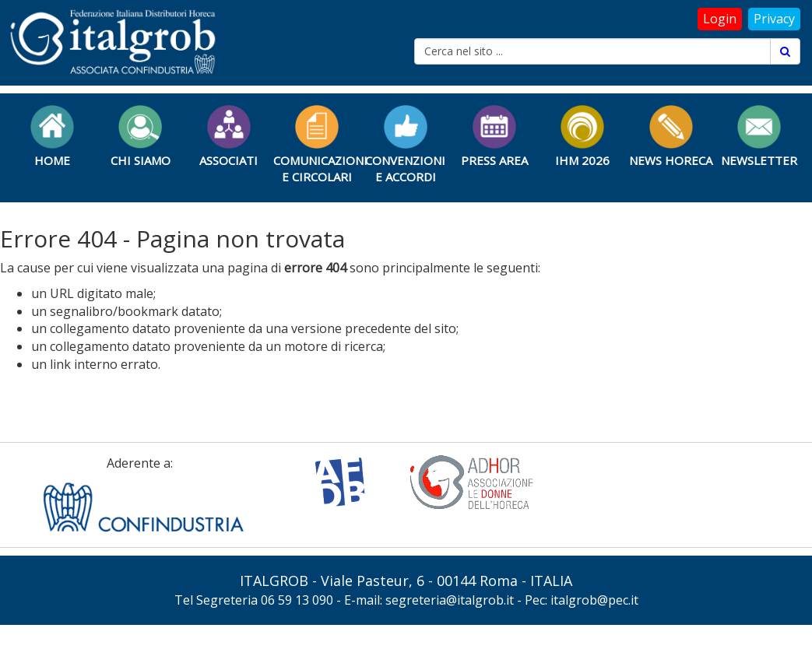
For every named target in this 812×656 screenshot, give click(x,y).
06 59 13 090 (297, 600)
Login (720, 19)
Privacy (774, 19)
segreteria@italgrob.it (450, 600)
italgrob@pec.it (594, 600)
